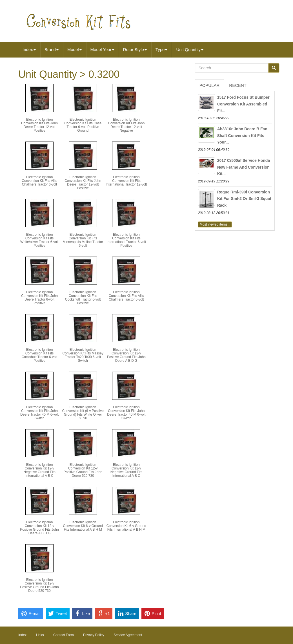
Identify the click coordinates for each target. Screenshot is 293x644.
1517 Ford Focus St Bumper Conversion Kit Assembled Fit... (243, 104)
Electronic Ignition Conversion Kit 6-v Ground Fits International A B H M (83, 526)
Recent (238, 85)
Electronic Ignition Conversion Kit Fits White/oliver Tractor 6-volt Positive (39, 240)
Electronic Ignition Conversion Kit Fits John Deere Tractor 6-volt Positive (39, 298)
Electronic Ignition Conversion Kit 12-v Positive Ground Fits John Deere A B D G (126, 355)
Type (162, 49)
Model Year (102, 49)
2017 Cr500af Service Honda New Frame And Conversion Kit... (244, 167)
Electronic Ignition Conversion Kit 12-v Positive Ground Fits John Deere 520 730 (83, 470)
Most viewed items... (215, 224)
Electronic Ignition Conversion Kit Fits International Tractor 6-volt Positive (126, 240)
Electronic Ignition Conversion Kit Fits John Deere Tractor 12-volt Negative (126, 125)
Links (40, 635)
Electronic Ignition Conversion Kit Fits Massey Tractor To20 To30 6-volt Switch (83, 355)
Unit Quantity (190, 49)
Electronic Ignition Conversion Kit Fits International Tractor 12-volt (126, 181)
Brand (52, 49)
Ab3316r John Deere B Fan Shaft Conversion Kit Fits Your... (242, 136)
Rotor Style (135, 49)
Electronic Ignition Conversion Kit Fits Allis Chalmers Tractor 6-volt (39, 181)
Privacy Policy (94, 635)
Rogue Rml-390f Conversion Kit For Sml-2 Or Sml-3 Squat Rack (244, 199)
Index (29, 49)
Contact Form (64, 635)
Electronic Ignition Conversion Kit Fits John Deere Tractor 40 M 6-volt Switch (39, 413)
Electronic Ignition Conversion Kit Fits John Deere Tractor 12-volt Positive (39, 125)
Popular (210, 85)
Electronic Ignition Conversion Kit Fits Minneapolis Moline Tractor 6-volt (83, 240)
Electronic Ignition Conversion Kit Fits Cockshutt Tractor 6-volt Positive (83, 298)
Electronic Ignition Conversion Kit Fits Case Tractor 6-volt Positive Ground (83, 125)
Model (75, 49)
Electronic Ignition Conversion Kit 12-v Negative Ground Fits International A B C (39, 470)
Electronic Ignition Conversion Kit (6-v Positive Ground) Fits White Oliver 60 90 (83, 413)
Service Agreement (128, 635)
